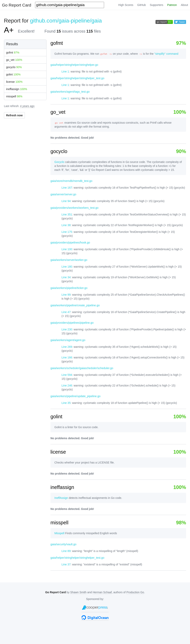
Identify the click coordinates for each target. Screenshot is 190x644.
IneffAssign (61, 498)
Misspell (59, 533)
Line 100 (67, 249)
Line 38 (66, 225)
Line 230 (67, 329)
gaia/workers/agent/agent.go (68, 340)
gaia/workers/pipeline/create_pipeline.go (75, 305)
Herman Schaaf (102, 592)
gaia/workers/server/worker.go (69, 260)
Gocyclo (59, 162)
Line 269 (67, 347)
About (184, 5)
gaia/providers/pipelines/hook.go (70, 243)
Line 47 (66, 312)
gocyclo (14, 67)
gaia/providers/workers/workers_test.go (75, 208)
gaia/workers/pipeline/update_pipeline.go (75, 396)
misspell (14, 96)
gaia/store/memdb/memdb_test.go (71, 181)
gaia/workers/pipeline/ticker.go (69, 288)
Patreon (172, 5)
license (14, 82)
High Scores (126, 5)
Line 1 (65, 71)
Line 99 (66, 295)
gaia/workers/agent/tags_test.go (70, 92)
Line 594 (67, 375)
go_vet (14, 60)
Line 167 (67, 188)
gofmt (13, 53)
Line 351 (67, 214)
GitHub (142, 5)
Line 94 (66, 201)
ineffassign (17, 89)
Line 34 (66, 277)
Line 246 (67, 385)
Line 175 (67, 232)
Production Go (135, 592)
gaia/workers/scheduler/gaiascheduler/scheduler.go (82, 368)
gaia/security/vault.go (63, 544)
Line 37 (66, 564)
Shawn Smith (78, 592)
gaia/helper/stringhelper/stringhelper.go (74, 65)
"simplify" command (166, 54)
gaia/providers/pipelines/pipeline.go (72, 323)
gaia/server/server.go (63, 194)
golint (13, 74)
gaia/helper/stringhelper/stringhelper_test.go (77, 78)
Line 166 (67, 357)
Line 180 (67, 267)
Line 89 (66, 551)
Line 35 (66, 403)
